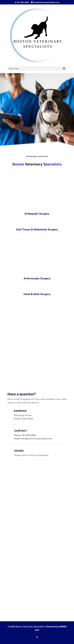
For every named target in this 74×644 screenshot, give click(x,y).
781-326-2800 (23, 2)
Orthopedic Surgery (37, 214)
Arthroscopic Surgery (37, 278)
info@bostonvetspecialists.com (37, 439)
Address (20, 411)
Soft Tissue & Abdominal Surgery (37, 229)
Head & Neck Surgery (37, 294)
